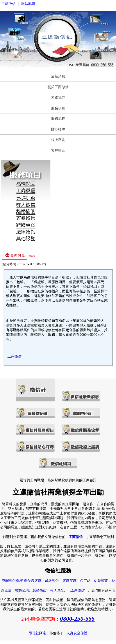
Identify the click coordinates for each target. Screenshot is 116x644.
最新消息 (58, 76)
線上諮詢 (58, 140)
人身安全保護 (77, 633)
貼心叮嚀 (58, 129)
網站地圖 (28, 4)
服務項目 (58, 108)
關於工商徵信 (58, 87)
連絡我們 (58, 97)
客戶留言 (58, 150)
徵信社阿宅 (37, 633)
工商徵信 (9, 4)
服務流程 (58, 119)
